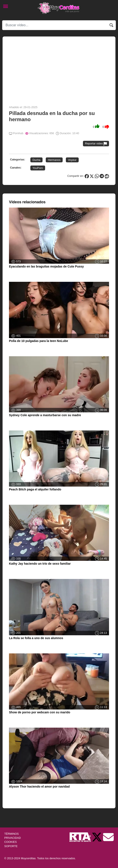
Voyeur (72, 160)
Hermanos (54, 160)
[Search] (59, 25)
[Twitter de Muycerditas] (97, 837)
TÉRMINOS (12, 834)
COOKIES (10, 842)
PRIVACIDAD (13, 838)
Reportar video (96, 144)
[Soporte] (108, 837)
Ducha (36, 160)
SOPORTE (11, 846)
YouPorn (38, 168)
